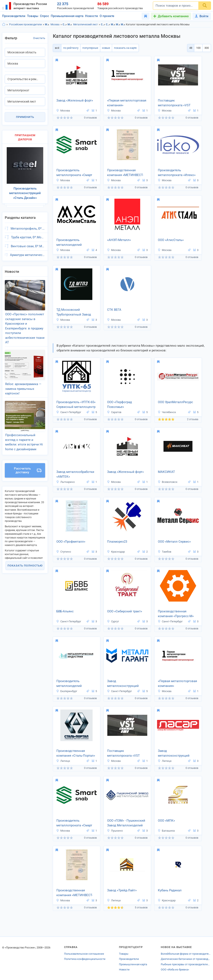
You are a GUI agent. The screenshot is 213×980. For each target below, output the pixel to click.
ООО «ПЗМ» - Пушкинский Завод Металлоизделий (126, 823)
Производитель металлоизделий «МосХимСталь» (69, 243)
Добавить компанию (173, 16)
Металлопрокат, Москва (118, 24)
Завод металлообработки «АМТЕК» (75, 474)
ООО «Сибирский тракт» (125, 611)
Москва (55, 24)
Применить (25, 117)
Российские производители (25, 24)
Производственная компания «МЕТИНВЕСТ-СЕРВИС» (125, 173)
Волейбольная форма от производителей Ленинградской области (186, 954)
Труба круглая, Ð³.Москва (28, 236)
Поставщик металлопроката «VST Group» (174, 103)
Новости (92, 16)
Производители (14, 16)
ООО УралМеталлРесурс (175, 402)
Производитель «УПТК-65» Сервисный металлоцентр (76, 404)
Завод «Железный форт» (75, 100)
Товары (33, 16)
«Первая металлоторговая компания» (127, 103)
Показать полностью (25, 560)
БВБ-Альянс (65, 611)
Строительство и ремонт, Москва (108, 24)
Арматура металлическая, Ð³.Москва (28, 253)
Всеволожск (168, 482)
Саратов (114, 412)
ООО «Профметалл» (71, 542)
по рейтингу (70, 48)
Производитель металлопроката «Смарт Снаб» (74, 173)
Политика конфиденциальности (85, 959)
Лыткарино (65, 482)
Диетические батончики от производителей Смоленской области (186, 959)
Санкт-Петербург (69, 412)
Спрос (45, 16)
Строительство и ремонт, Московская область (103, 24)
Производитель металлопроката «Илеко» (177, 173)
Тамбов (164, 552)
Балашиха (166, 831)
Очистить (39, 38)
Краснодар (116, 552)
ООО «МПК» (166, 821)
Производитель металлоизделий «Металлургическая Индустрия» (71, 684)
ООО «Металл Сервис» (174, 542)
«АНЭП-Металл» (119, 240)
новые (105, 48)
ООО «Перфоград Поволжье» (120, 404)
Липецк (63, 761)
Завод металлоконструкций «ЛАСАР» (174, 754)
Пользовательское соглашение (84, 954)
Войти (202, 16)
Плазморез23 (117, 542)
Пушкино (115, 831)
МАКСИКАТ (166, 472)
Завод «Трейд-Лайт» (122, 890)
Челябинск (167, 412)
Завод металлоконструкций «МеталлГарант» (123, 684)
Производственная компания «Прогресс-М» (176, 614)
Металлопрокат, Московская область (113, 24)
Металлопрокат (70, 24)
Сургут (113, 621)
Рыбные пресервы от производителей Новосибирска (186, 964)
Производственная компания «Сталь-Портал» (76, 753)
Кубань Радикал (170, 890)
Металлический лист (85, 24)
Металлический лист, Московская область (123, 24)
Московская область (47, 24)
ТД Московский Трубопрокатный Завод (74, 312)
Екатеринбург (67, 691)
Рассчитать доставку (28, 465)
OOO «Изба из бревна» (175, 970)
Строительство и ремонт (65, 24)
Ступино (64, 552)
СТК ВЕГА (114, 310)
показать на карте (124, 48)
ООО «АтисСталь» (171, 240)
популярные (89, 48)
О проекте (107, 16)
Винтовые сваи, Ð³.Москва (28, 245)
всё (57, 48)
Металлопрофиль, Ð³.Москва (28, 227)
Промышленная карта (67, 16)
